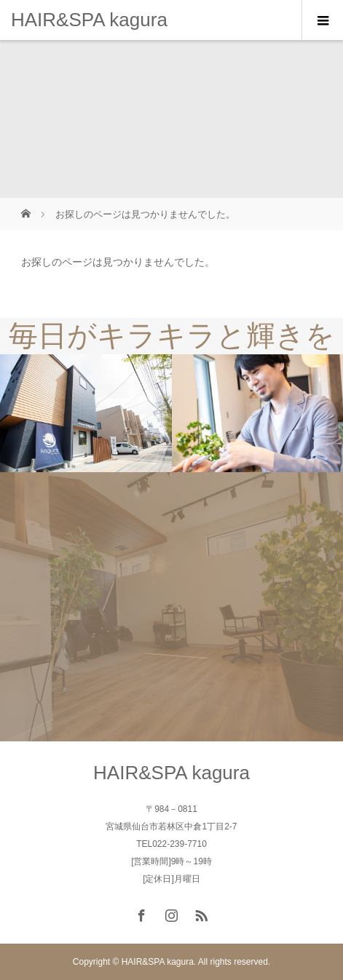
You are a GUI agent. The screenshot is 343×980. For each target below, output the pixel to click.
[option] (86, 414)
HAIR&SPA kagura (89, 20)
